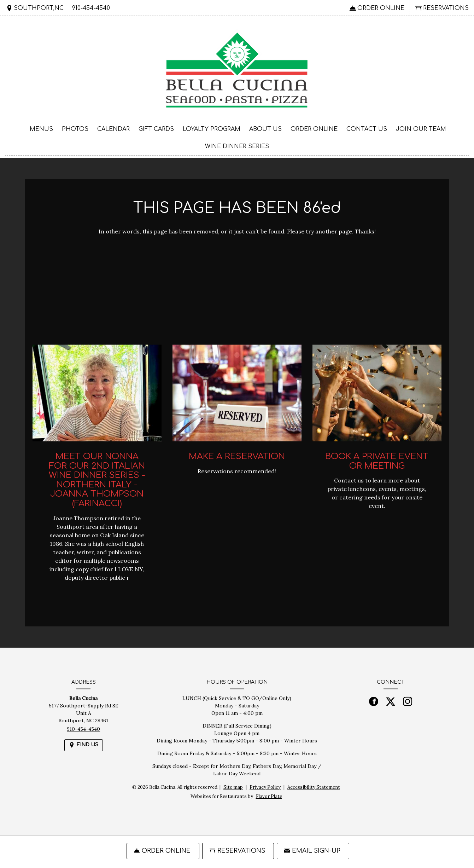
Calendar (113, 129)
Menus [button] (41, 129)
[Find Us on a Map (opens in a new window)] (35, 8)
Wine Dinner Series (237, 146)
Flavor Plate (269, 796)
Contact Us (367, 129)
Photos (75, 129)
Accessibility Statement (314, 787)
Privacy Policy (265, 787)
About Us (265, 129)
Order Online (314, 129)
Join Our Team (421, 129)
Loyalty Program (212, 129)
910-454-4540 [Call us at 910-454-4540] (91, 8)
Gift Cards (156, 129)
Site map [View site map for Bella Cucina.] (233, 787)
